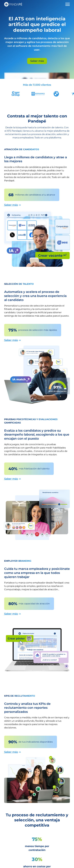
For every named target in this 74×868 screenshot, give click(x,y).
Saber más (37, 61)
